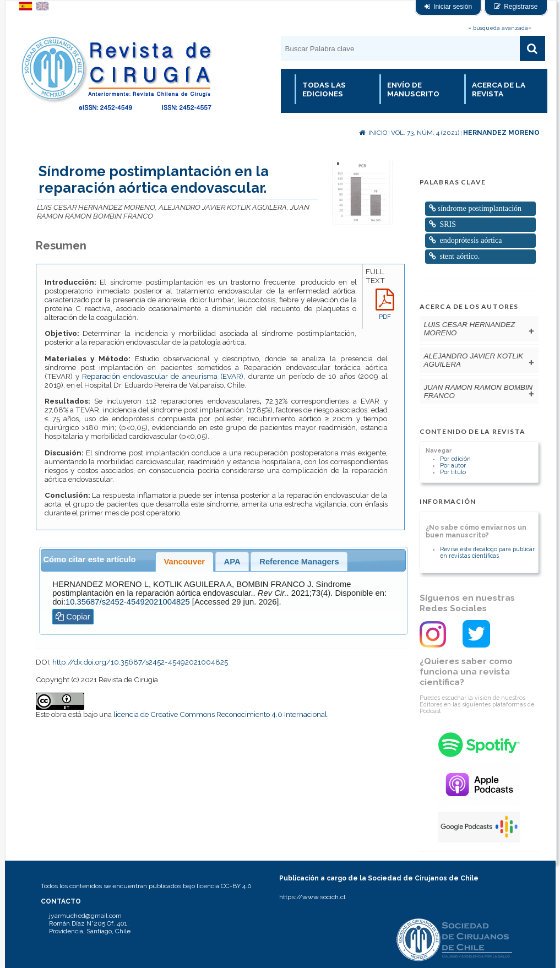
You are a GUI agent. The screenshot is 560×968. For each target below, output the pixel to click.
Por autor (453, 465)
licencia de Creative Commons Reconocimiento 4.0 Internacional (220, 714)
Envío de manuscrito (413, 89)
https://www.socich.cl (312, 897)
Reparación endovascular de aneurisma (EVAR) (163, 376)
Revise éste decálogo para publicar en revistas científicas (487, 552)
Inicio (373, 133)
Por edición (455, 459)
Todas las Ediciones (324, 89)
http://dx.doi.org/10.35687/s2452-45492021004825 (140, 662)
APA (232, 562)
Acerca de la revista (499, 89)
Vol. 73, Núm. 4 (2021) (425, 133)
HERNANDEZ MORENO (501, 133)
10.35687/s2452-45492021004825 (128, 602)
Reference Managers (299, 562)
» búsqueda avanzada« (500, 28)
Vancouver (184, 562)
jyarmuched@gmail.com (85, 916)
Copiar (73, 617)
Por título (453, 472)
